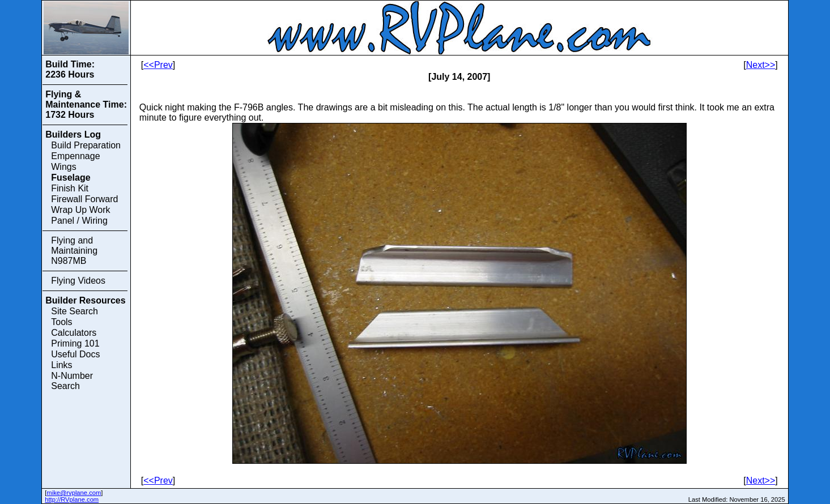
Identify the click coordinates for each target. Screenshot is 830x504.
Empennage (75, 156)
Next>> (761, 65)
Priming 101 (75, 343)
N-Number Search (72, 381)
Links (61, 365)
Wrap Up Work (80, 210)
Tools (61, 322)
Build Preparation (86, 145)
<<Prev (158, 65)
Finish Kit (70, 188)
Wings (63, 167)
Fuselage (71, 178)
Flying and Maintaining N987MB (74, 251)
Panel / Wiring (79, 221)
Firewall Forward (84, 199)
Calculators (74, 333)
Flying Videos (78, 281)
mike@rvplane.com (74, 493)
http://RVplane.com (72, 499)
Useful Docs (75, 354)
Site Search (75, 311)
